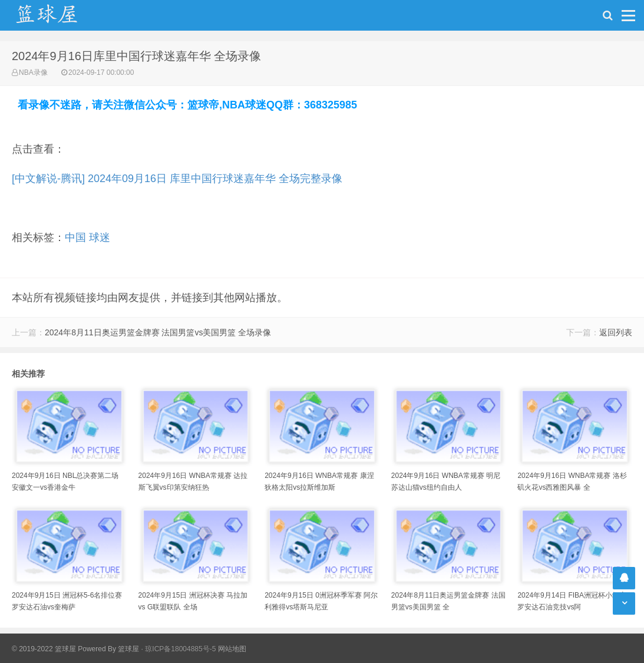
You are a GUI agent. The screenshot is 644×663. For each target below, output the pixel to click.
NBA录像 (33, 72)
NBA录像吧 (59, 15)
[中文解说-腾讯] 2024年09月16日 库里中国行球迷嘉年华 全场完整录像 (177, 179)
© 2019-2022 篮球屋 (44, 649)
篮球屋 (128, 649)
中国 (75, 238)
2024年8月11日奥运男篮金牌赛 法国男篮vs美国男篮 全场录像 (158, 332)
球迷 (100, 238)
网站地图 (232, 649)
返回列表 (616, 332)
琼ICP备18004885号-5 (180, 649)
